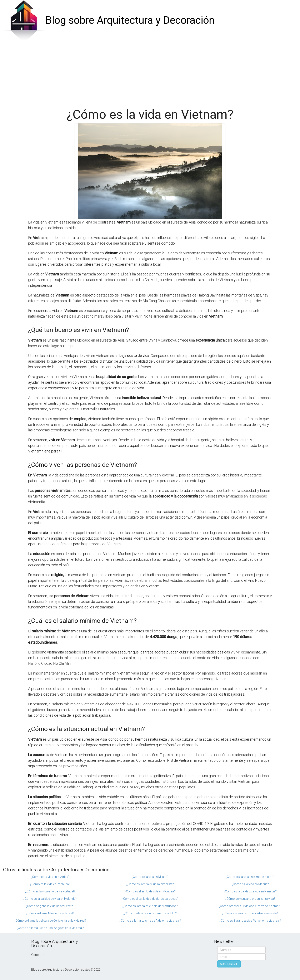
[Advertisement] (150, 72)
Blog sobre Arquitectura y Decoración (130, 20)
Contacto (38, 955)
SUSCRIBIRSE (229, 964)
